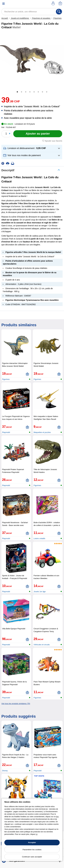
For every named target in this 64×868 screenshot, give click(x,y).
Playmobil (6, 432)
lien (57, 817)
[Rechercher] (59, 12)
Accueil (5, 18)
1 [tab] (17, 92)
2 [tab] (22, 92)
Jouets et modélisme (20, 18)
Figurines (57, 18)
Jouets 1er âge (40, 592)
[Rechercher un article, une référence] (32, 12)
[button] (32, 148)
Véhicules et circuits (42, 645)
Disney (5, 771)
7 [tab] (42, 92)
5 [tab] (34, 92)
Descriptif (8, 170)
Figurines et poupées (41, 18)
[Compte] (54, 4)
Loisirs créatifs (39, 538)
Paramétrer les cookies (32, 850)
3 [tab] (26, 92)
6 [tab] (38, 92)
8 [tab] (47, 92)
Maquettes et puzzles (42, 432)
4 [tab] (30, 92)
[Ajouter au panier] (38, 134)
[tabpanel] (32, 60)
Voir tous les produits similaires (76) (16, 704)
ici (37, 834)
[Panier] (61, 4)
